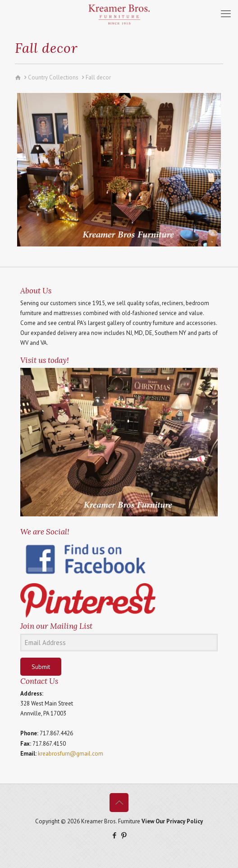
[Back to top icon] (119, 803)
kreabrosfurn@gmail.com (71, 754)
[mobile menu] (226, 14)
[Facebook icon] (114, 835)
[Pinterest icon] (124, 835)
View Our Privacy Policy (172, 821)
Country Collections (53, 77)
